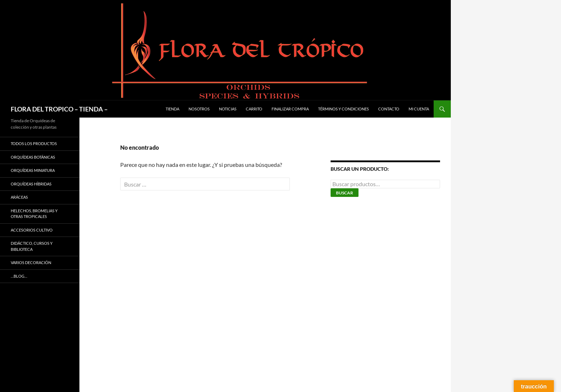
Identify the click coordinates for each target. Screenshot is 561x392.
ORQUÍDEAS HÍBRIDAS (31, 184)
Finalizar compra (290, 109)
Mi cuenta (419, 109)
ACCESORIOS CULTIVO (32, 230)
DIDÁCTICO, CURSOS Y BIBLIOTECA (32, 246)
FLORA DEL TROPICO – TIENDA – (59, 109)
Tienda (172, 109)
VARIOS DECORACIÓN (31, 262)
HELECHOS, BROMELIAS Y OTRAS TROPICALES (34, 214)
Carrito (254, 109)
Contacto (389, 109)
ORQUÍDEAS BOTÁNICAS (33, 157)
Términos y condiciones (343, 109)
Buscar (345, 193)
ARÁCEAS (19, 197)
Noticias (228, 109)
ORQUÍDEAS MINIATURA (33, 170)
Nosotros (199, 109)
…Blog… (19, 276)
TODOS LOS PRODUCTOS (34, 143)
